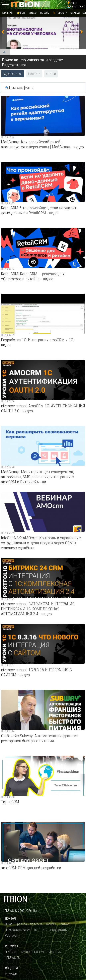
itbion (15, 900)
